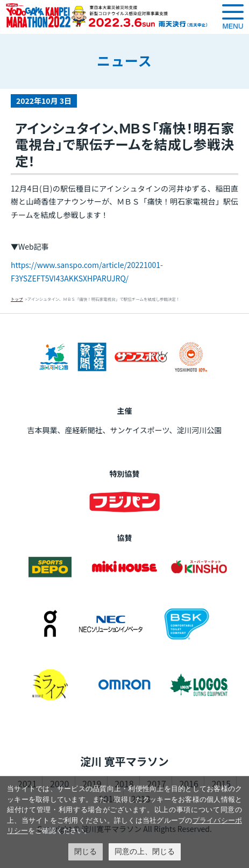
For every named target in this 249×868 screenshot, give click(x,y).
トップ (17, 299)
